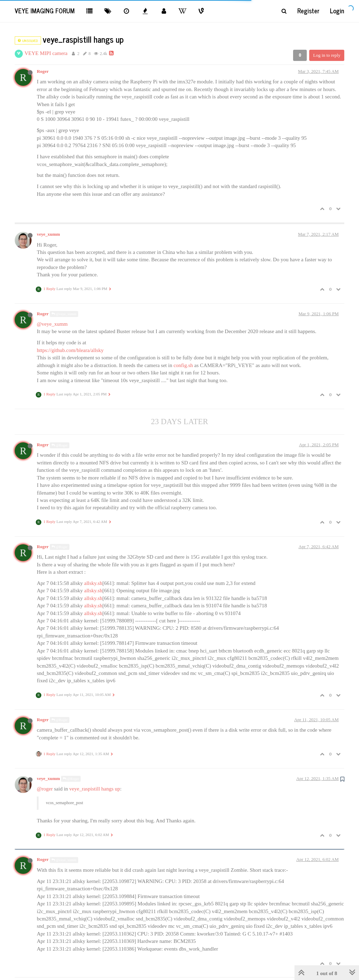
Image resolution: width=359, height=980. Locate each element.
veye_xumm (48, 234)
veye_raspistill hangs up (95, 789)
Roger (43, 71)
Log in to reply (327, 55)
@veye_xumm (64, 314)
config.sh (183, 365)
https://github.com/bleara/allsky (70, 350)
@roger (45, 789)
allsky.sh (93, 583)
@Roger (60, 445)
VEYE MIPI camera (46, 53)
